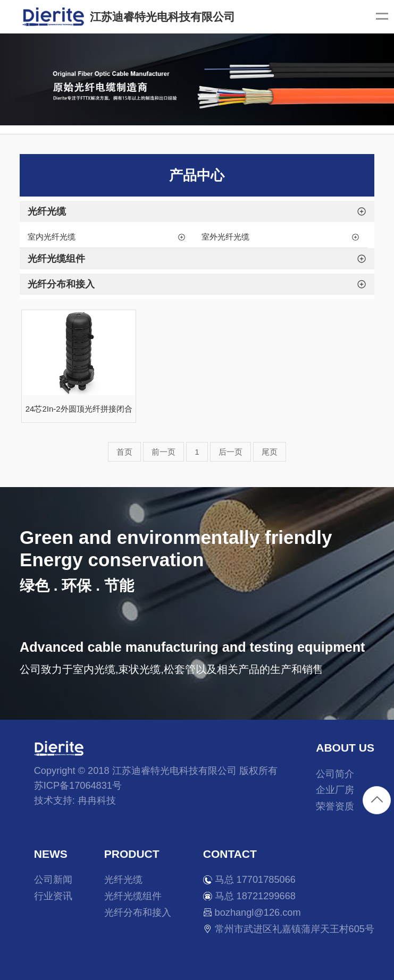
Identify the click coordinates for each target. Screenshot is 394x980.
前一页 (164, 452)
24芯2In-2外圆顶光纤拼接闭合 (79, 409)
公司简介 (335, 774)
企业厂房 (335, 790)
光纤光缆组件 (133, 896)
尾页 (270, 452)
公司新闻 (53, 880)
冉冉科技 (97, 800)
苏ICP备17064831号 (78, 786)
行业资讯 (53, 896)
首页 (124, 452)
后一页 (230, 452)
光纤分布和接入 (138, 913)
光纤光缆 (123, 880)
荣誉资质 (335, 806)
